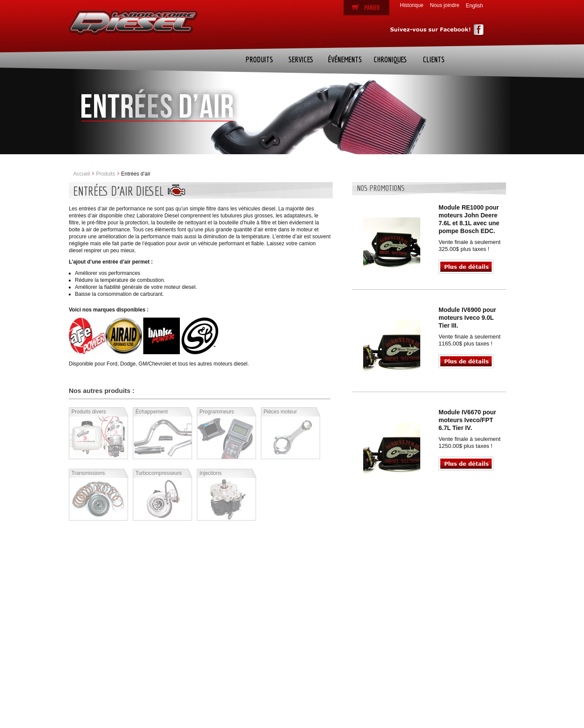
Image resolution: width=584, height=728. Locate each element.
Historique (412, 5)
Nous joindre (444, 5)
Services (301, 59)
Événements (345, 59)
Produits (259, 59)
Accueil (82, 174)
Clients (434, 59)
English (474, 6)
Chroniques (390, 59)
